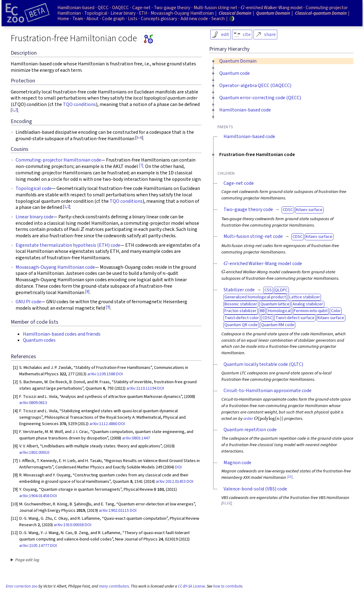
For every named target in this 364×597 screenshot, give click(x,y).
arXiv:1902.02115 (114, 510)
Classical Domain (235, 13)
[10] (290, 477)
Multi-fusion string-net (215, 8)
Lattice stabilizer (305, 297)
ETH (143, 13)
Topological (96, 13)
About (93, 19)
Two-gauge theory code (248, 209)
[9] (108, 307)
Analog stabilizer (308, 304)
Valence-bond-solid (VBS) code (255, 489)
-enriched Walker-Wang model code (263, 264)
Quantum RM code (278, 325)
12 (229, 503)
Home (63, 19)
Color (336, 311)
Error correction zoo (22, 586)
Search (218, 19)
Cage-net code (239, 183)
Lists (133, 19)
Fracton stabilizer (240, 311)
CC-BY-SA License (191, 586)
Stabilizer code (239, 290)
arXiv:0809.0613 (33, 403)
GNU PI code (28, 302)
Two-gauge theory (172, 8)
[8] (87, 292)
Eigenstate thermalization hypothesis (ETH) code (68, 245)
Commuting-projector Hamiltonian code (58, 160)
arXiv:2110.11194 (141, 388)
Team (78, 19)
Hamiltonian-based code (245, 110)
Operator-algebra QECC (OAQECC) (255, 86)
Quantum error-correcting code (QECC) (260, 98)
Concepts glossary (159, 19)
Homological (279, 311)
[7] (141, 166)
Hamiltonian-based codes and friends (62, 334)
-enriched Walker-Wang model (271, 8)
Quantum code (235, 73)
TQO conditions (79, 104)
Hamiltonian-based (76, 8)
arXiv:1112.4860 (103, 424)
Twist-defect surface (295, 318)
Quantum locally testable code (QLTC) (263, 364)
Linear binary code (35, 217)
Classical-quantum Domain (321, 13)
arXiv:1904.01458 (34, 496)
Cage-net (141, 8)
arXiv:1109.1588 (101, 374)
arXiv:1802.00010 (34, 452)
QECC (103, 8)
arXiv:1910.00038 (69, 525)
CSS (268, 290)
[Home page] (27, 13)
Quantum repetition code (250, 430)
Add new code (194, 19)
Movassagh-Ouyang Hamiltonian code (55, 267)
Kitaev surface (309, 210)
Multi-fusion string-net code (253, 236)
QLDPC (281, 290)
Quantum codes (39, 340)
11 (224, 503)
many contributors (114, 586)
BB (262, 311)
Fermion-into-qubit (311, 311)
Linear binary (123, 13)
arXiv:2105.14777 (34, 546)
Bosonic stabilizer (241, 304)
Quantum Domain (238, 61)
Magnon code (237, 463)
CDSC (288, 210)
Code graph (113, 19)
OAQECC (120, 8)
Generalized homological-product (255, 297)
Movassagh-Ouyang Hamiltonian (182, 13)
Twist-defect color (242, 318)
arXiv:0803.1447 (136, 438)
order (248, 419)
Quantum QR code (241, 325)
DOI (119, 374)
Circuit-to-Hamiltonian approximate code (268, 391)
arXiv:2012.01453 (171, 481)
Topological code (34, 188)
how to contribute (228, 586)
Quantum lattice (275, 304)
